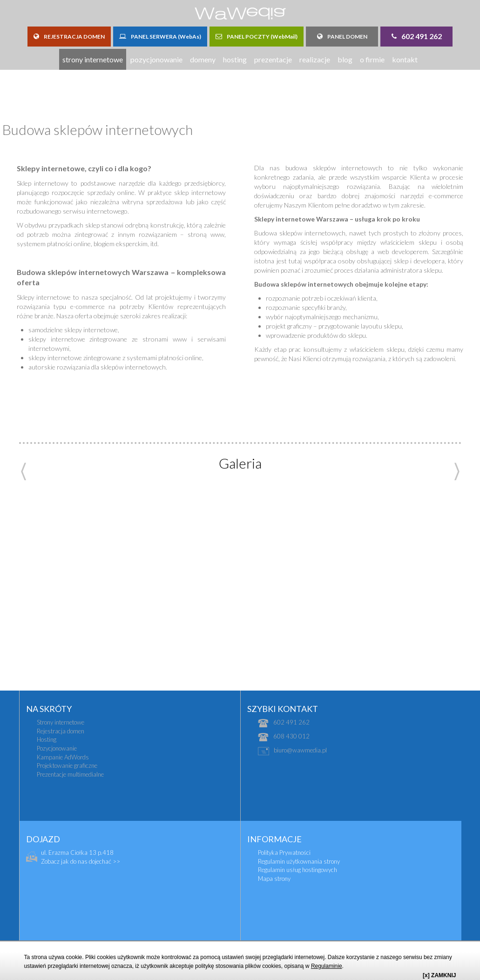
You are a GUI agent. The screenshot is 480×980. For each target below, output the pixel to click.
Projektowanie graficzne (67, 765)
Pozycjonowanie (57, 748)
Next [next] (457, 472)
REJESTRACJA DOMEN (69, 37)
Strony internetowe (61, 722)
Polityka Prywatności (284, 852)
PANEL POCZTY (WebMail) (257, 37)
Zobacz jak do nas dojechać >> (81, 861)
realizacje (315, 59)
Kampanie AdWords (63, 757)
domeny (203, 59)
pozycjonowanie (156, 59)
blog (345, 59)
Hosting (47, 739)
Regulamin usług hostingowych (297, 870)
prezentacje (273, 59)
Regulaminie (327, 966)
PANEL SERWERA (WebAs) (160, 37)
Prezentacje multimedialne (70, 774)
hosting (235, 59)
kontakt (405, 59)
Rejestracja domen (61, 731)
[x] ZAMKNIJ (439, 975)
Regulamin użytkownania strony (299, 861)
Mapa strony (274, 879)
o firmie (372, 59)
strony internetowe (93, 59)
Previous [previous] (24, 472)
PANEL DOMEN (342, 37)
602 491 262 (417, 36)
